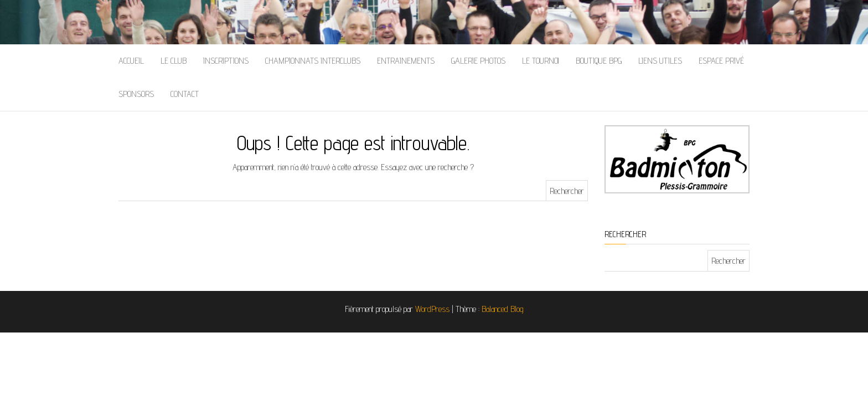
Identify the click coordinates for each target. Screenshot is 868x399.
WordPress (432, 309)
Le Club (174, 61)
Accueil (131, 61)
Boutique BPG (599, 61)
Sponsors (136, 94)
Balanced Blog (503, 309)
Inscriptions (226, 61)
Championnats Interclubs (313, 61)
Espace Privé (721, 61)
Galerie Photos (478, 61)
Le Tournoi (541, 61)
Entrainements (406, 61)
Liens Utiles (660, 61)
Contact (185, 94)
